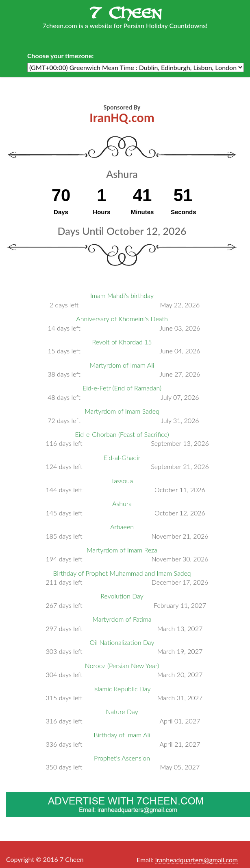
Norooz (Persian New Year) (122, 665)
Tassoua (122, 481)
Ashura (122, 503)
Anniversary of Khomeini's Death (122, 319)
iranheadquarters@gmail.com (197, 860)
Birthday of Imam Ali (122, 735)
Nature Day (122, 711)
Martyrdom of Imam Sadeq (122, 411)
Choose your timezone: (60, 56)
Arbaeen (122, 527)
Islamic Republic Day (122, 689)
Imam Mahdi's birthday (122, 295)
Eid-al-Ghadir (122, 457)
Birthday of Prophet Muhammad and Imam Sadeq (122, 573)
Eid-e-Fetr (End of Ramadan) (122, 388)
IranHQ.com (122, 118)
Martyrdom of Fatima (122, 619)
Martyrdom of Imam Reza (122, 550)
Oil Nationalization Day (122, 642)
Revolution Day (122, 596)
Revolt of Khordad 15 (122, 342)
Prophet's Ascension (122, 758)
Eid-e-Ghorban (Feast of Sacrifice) (122, 434)
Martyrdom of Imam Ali (122, 365)
